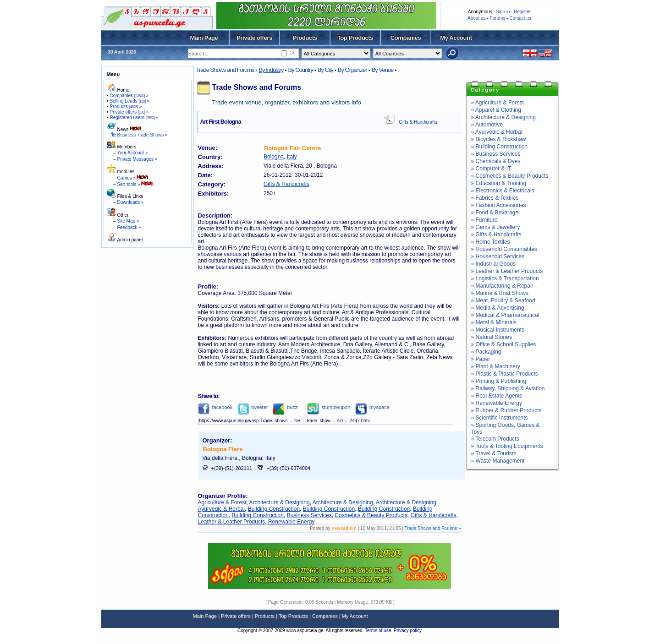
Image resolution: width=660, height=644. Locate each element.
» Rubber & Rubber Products (506, 410)
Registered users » (134, 117)
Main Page (204, 38)
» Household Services (498, 257)
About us (476, 18)
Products (305, 38)
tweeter (253, 407)
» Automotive (487, 125)
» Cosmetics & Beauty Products (510, 176)
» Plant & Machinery (496, 366)
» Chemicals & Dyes (496, 161)
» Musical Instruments (498, 330)
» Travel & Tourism (494, 453)
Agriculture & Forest (222, 502)
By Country (300, 70)
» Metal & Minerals (494, 322)
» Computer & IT (491, 169)
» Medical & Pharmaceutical (505, 315)
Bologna (274, 157)
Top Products (355, 38)
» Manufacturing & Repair (502, 286)
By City (325, 70)
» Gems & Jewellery (496, 227)
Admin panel (130, 240)
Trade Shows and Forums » (432, 528)
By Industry (271, 70)
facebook (215, 407)
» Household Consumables (504, 249)
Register (522, 12)
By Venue (383, 70)
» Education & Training (499, 183)
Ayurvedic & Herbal (222, 509)
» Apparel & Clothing (496, 110)
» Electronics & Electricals (503, 191)
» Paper (481, 359)
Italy (292, 157)
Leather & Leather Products (232, 522)
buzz (285, 407)
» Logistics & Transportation (505, 278)
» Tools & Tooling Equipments (507, 446)
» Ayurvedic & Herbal (497, 132)
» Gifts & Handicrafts (496, 235)
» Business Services (496, 154)
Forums (497, 18)
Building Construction (274, 509)
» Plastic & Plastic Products (505, 374)
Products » (126, 106)
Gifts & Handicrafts (418, 122)
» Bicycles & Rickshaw (499, 139)
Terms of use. (379, 630)
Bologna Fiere (223, 449)
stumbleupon (329, 407)
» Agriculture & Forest (498, 103)
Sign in (503, 12)
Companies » (129, 96)
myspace (372, 407)
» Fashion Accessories (499, 205)
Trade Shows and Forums (225, 70)
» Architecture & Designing (503, 117)
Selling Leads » (129, 101)
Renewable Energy (291, 522)
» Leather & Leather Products (507, 271)
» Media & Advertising (498, 308)
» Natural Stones (492, 337)
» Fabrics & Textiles (495, 198)
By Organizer (352, 70)
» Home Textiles (491, 242)
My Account (456, 38)
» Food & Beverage (495, 213)
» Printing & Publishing (499, 381)
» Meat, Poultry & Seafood (503, 300)
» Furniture (484, 220)
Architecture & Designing (280, 502)
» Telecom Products (495, 439)
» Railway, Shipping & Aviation (508, 388)
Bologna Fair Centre (292, 148)
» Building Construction (499, 147)
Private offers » (129, 112)
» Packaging (486, 352)
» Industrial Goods (493, 264)
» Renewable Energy (497, 403)
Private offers (254, 38)
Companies (406, 38)
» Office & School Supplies (504, 344)
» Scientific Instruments (500, 418)
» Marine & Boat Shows (500, 293)
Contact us (520, 18)
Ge (292, 53)
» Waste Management (498, 461)
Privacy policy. (408, 630)
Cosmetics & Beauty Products (371, 515)
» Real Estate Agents (497, 396)
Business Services (309, 515)
